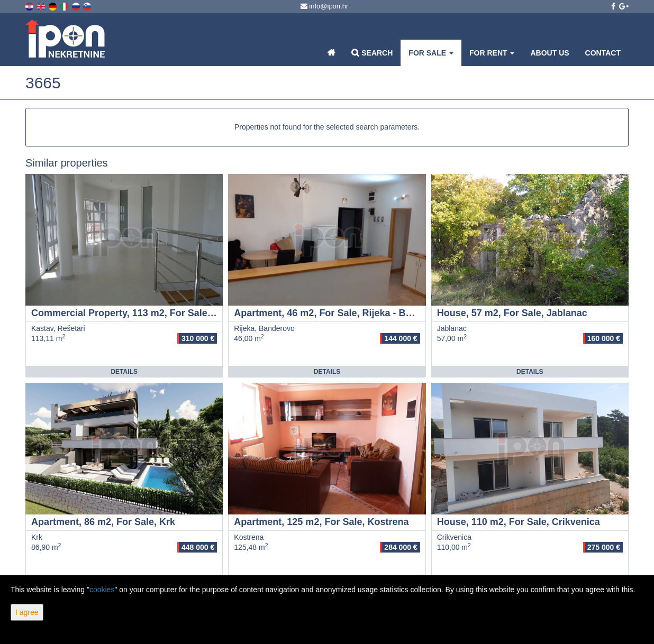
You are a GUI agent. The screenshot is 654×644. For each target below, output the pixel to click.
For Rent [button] (492, 53)
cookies (102, 590)
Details (124, 372)
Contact (603, 53)
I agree (27, 612)
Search (372, 53)
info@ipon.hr (325, 6)
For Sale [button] (431, 53)
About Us (549, 53)
